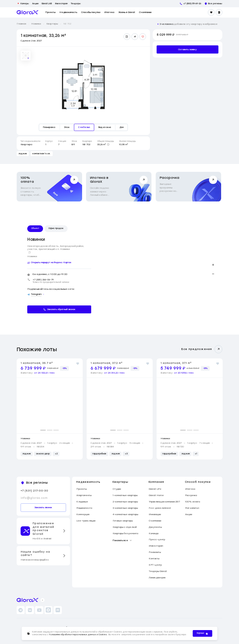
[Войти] (219, 12)
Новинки (36, 24)
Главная (21, 24)
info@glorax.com (34, 498)
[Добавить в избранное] (143, 37)
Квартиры (52, 24)
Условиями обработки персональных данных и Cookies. (78, 635)
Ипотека (109, 12)
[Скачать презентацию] (127, 37)
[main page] (28, 12)
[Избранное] (211, 12)
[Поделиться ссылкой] (135, 37)
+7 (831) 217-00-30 (34, 491)
